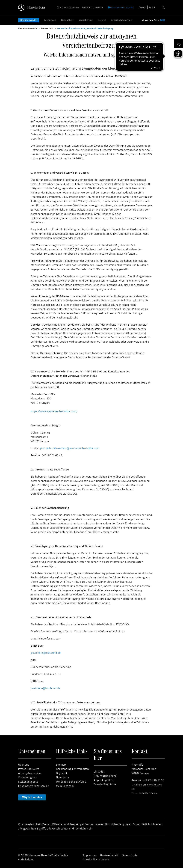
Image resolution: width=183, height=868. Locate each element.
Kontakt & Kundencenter (93, 7)
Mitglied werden (29, 20)
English (152, 7)
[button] (179, 44)
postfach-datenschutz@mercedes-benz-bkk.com (70, 448)
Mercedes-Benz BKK (28, 28)
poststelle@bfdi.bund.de (46, 653)
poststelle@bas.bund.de (45, 688)
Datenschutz (47, 28)
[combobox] (142, 7)
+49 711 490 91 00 (153, 780)
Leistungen (50, 20)
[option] (152, 7)
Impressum (90, 855)
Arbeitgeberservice (121, 20)
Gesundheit (67, 20)
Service (102, 20)
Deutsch (142, 7)
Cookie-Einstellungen (96, 859)
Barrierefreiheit (109, 855)
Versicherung (86, 20)
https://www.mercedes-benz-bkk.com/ (54, 411)
